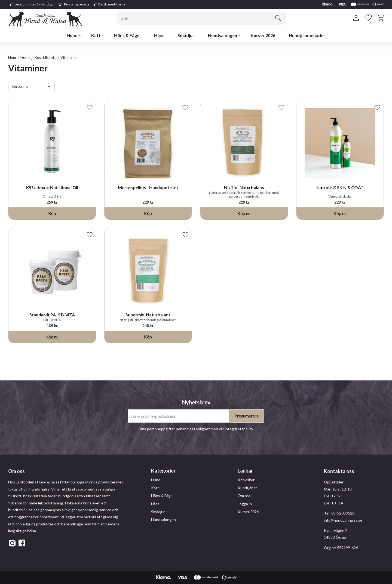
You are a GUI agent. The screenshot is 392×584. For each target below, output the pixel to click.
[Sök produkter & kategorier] (201, 18)
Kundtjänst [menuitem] (247, 488)
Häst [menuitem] (159, 35)
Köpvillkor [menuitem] (246, 480)
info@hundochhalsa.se (343, 520)
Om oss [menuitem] (244, 496)
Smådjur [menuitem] (186, 35)
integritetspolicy (239, 429)
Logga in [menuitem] (245, 504)
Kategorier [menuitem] (163, 471)
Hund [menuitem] (72, 35)
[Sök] (278, 18)
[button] (368, 18)
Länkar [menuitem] (245, 471)
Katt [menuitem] (96, 35)
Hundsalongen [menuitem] (223, 35)
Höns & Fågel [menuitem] (127, 35)
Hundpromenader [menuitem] (307, 35)
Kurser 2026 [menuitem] (263, 35)
